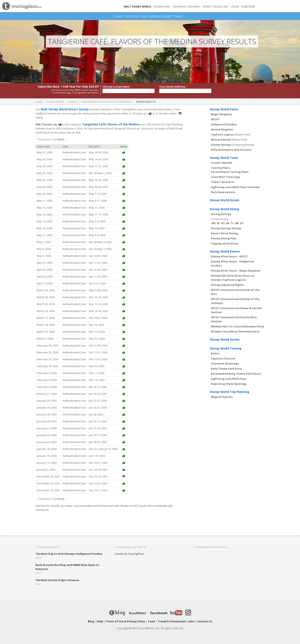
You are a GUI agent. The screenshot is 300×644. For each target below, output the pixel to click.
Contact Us (205, 621)
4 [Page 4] (57, 139)
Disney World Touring (226, 348)
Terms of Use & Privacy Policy (125, 621)
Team (151, 621)
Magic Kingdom (221, 114)
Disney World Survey (225, 339)
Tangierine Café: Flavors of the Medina (106, 102)
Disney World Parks (224, 109)
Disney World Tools (224, 158)
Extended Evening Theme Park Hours (236, 374)
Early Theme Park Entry (226, 369)
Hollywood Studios (224, 124)
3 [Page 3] (55, 139)
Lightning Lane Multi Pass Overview (235, 187)
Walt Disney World (137, 7)
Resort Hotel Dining (225, 233)
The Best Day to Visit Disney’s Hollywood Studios (69, 554)
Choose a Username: (116, 87)
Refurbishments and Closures (231, 150)
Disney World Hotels (225, 200)
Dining (73, 102)
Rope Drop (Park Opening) (229, 384)
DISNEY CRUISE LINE (215, 7)
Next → (63, 139)
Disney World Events (225, 251)
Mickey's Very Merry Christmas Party (235, 331)
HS (223, 223)
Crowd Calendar (222, 163)
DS (242, 223)
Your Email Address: (173, 87)
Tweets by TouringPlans (130, 554)
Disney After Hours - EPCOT (230, 256)
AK (228, 223)
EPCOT (215, 119)
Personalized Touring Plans (230, 172)
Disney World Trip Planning (230, 392)
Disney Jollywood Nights (227, 285)
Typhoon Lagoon (223, 134)
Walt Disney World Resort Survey (63, 109)
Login (235, 7)
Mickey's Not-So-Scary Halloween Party (237, 326)
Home (39, 102)
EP (218, 223)
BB (237, 223)
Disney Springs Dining (226, 228)
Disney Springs (221, 145)
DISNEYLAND (162, 7)
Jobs (191, 621)
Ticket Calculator (223, 182)
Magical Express (222, 397)
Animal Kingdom (222, 129)
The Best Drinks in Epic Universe (57, 580)
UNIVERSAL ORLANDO (186, 7)
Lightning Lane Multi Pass (229, 379)
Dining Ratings (221, 214)
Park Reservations (223, 192)
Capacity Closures (223, 358)
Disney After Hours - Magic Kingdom (236, 271)
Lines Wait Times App (225, 177)
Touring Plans (220, 168)
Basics (215, 353)
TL (232, 223)
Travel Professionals (172, 621)
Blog (91, 621)
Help (100, 621)
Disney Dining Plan (224, 238)
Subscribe (248, 7)
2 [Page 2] (53, 139)
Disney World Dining (225, 209)
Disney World (55, 102)
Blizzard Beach (221, 140)
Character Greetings (225, 363)
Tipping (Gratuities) (225, 243)
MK (214, 223)
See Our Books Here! (187, 16)
